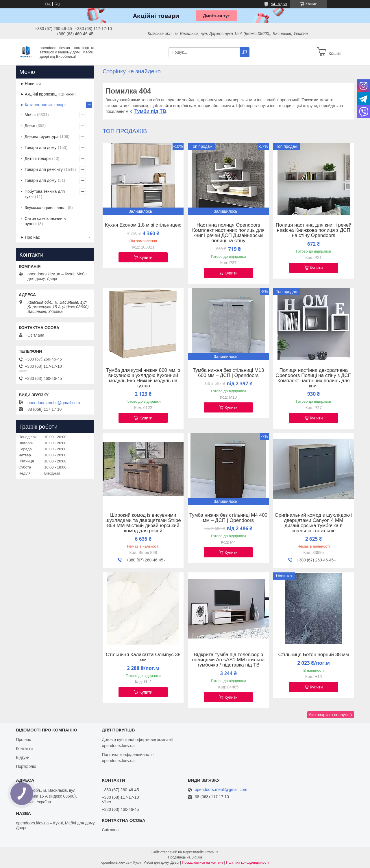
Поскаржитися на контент (203, 863)
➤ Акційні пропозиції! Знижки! (48, 94)
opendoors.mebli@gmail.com (54, 403)
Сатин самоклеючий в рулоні (45, 221)
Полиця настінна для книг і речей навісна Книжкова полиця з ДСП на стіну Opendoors (314, 230)
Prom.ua (212, 852)
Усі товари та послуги (329, 715)
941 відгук (279, 4)
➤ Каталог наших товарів (44, 105)
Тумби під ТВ (150, 111)
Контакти (24, 748)
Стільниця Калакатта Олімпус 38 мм (143, 657)
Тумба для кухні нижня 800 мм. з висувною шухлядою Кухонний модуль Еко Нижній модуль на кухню (143, 378)
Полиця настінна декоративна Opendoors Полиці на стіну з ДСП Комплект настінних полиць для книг (313, 378)
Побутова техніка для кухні (45, 194)
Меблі (30, 115)
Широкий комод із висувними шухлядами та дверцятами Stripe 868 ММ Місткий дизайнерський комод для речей (143, 523)
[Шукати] (245, 52)
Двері (30, 126)
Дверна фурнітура (42, 137)
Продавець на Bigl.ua (185, 857)
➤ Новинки (30, 84)
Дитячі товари (38, 158)
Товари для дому (40, 148)
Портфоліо (26, 766)
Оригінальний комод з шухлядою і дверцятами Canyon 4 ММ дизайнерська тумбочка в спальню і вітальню (314, 523)
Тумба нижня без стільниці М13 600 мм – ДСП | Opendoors (229, 373)
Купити (146, 257)
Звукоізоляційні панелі (46, 208)
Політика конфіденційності (247, 863)
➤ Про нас (30, 237)
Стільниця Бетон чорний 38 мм (314, 655)
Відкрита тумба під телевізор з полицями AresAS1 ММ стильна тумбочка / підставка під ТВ (229, 660)
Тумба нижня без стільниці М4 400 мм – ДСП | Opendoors (228, 518)
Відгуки (23, 757)
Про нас (23, 740)
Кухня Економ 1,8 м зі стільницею (143, 225)
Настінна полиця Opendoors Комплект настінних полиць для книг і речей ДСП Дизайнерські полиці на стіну (228, 233)
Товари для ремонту (44, 169)
